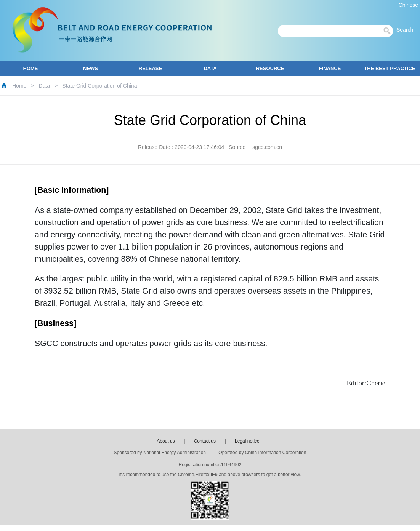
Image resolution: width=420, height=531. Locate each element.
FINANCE (330, 68)
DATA (210, 68)
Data (45, 86)
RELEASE (150, 68)
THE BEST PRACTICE (390, 68)
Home (19, 86)
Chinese (408, 5)
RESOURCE (270, 68)
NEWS (91, 68)
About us (166, 441)
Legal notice (247, 441)
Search (407, 30)
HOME (31, 68)
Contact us (205, 441)
